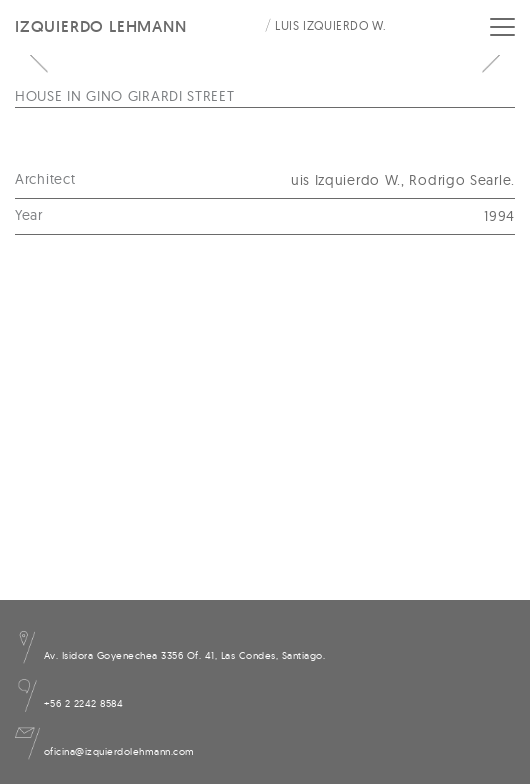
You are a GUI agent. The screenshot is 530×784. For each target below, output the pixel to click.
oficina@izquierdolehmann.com (105, 751)
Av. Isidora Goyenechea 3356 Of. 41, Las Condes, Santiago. (170, 655)
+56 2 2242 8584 (69, 703)
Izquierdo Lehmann (101, 26)
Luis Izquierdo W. (330, 25)
